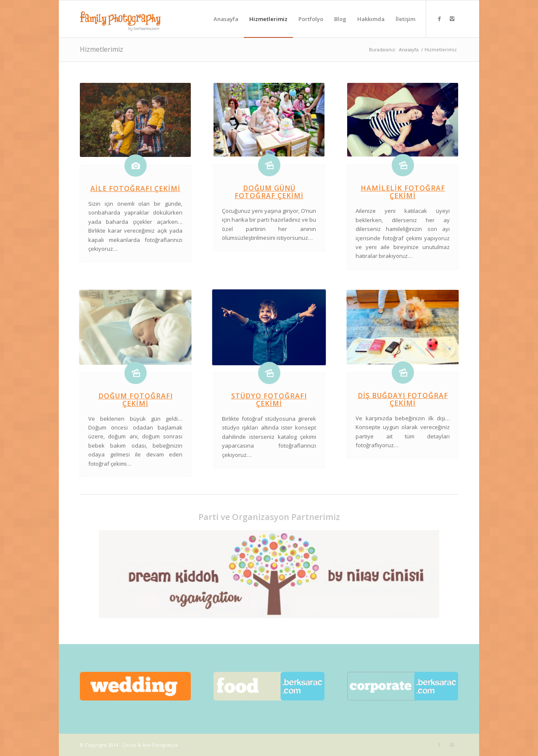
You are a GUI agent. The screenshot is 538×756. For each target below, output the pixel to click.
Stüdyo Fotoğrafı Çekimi (269, 400)
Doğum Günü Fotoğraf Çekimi (269, 192)
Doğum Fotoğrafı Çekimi (136, 400)
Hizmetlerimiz (102, 49)
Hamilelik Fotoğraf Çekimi (403, 192)
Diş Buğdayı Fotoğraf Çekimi (403, 399)
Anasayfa (409, 49)
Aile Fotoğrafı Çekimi (135, 188)
